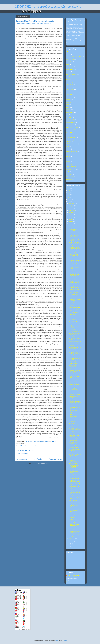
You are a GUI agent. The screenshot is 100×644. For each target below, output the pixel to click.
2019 (69, 188)
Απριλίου (71, 222)
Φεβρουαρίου (72, 539)
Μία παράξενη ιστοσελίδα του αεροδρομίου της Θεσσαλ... (74, 471)
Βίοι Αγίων (68, 77)
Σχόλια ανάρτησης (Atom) (42, 464)
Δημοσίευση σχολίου (23, 453)
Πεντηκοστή (69, 154)
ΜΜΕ (67, 115)
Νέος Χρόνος (69, 133)
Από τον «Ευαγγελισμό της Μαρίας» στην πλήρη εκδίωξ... (75, 304)
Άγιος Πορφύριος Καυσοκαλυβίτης (74, 57)
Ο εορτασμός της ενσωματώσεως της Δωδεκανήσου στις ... (74, 521)
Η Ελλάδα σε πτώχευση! (74, 478)
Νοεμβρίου (72, 206)
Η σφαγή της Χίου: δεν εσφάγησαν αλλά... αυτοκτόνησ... (74, 276)
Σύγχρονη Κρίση (70, 164)
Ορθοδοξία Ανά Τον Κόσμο (72, 144)
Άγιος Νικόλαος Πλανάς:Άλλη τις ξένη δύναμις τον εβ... (74, 531)
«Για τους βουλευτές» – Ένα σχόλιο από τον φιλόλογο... (75, 349)
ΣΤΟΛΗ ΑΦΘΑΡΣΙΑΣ (74, 312)
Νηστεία (68, 135)
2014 (69, 197)
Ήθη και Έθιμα (69, 62)
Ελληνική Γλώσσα (70, 90)
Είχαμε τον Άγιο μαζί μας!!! (75, 342)
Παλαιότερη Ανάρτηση (55, 459)
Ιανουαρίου (72, 541)
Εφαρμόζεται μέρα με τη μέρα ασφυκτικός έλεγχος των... (75, 497)
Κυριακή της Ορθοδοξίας (74, 528)
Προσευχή (68, 162)
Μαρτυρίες (68, 117)
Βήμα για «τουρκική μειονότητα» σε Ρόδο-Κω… (74, 407)
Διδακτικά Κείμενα (25, 446)
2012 (69, 202)
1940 (67, 52)
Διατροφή (68, 79)
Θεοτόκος (68, 100)
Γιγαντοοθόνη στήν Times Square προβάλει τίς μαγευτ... (75, 267)
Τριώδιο (68, 172)
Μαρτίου (71, 224)
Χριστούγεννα (69, 179)
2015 (69, 195)
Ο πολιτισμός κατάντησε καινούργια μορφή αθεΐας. (74, 510)
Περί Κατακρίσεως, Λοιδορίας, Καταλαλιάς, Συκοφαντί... (75, 299)
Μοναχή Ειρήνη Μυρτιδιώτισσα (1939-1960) (74, 425)
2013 (69, 199)
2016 (69, 193)
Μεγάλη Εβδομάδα (70, 120)
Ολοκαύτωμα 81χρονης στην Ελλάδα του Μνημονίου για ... (74, 398)
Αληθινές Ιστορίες (70, 69)
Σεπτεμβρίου (72, 210)
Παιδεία (68, 149)
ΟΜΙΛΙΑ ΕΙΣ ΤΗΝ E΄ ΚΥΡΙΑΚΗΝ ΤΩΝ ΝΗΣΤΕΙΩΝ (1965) (74, 231)
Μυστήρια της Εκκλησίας (72, 130)
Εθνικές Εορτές (69, 84)
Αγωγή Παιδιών (69, 67)
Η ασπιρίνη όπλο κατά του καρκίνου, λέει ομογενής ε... (75, 403)
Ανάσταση (68, 72)
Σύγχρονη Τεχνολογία (71, 167)
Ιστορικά (68, 110)
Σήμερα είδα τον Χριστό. (74, 264)
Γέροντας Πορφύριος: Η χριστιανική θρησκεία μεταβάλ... (74, 358)
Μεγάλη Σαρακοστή (70, 122)
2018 (69, 190)
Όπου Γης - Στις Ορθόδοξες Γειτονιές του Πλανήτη (74, 576)
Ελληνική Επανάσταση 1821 (72, 92)
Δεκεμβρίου (72, 204)
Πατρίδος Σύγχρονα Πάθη (72, 151)
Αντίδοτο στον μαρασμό (74, 252)
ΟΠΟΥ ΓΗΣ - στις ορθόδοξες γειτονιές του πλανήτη (49, 7)
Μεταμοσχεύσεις (70, 125)
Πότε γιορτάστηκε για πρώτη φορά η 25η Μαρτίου (74, 326)
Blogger (65, 641)
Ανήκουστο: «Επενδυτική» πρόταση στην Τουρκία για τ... (75, 381)
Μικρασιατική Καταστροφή (72, 127)
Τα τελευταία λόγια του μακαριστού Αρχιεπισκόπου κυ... (74, 460)
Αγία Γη (68, 64)
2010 (69, 546)
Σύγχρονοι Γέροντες (35, 446)
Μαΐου (71, 219)
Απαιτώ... (71, 414)
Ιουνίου (71, 217)
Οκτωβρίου (72, 208)
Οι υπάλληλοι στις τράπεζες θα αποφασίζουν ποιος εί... (75, 492)
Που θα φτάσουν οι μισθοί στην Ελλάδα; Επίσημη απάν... (74, 249)
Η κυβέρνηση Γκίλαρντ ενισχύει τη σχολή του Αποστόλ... (74, 256)
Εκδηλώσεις (69, 87)
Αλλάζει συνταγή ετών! (74, 489)
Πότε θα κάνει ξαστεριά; (74, 279)
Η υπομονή (71, 517)
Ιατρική (68, 107)
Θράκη (67, 105)
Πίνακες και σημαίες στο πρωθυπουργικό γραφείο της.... (75, 309)
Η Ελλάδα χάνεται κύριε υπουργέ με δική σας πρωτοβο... (74, 283)
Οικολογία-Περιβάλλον (71, 138)
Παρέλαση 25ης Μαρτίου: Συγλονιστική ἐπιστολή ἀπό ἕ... (74, 376)
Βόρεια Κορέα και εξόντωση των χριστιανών (73, 367)
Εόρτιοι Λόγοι (69, 95)
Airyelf (57, 641)
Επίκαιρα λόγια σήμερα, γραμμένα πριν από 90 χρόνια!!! (74, 354)
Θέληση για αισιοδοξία (74, 487)
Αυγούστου (72, 213)
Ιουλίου (71, 215)
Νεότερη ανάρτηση (22, 459)
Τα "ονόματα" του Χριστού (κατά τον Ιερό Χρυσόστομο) (75, 456)
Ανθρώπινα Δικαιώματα (71, 74)
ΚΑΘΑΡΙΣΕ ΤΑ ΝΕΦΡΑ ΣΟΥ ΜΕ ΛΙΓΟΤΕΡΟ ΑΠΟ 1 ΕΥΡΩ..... (74, 291)
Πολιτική (68, 157)
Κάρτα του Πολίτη (70, 112)
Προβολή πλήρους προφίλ (72, 582)
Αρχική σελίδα (38, 459)
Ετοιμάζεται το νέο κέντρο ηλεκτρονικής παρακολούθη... (75, 372)
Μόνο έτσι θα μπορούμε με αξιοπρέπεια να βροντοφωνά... (75, 335)
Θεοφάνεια (68, 102)
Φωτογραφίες (69, 174)
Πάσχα (67, 146)
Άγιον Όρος (69, 54)
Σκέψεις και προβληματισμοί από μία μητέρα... (75, 260)
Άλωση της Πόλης (70, 59)
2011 (69, 544)
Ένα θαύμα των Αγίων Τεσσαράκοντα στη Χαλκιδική (74, 505)
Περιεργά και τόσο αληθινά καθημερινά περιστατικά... (75, 451)
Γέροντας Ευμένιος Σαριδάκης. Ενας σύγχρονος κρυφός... (74, 389)
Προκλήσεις (69, 159)
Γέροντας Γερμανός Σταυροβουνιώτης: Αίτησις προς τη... (73, 235)
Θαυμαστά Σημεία (70, 97)
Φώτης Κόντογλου (70, 177)
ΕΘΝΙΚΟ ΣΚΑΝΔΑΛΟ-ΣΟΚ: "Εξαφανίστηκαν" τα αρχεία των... (75, 244)
